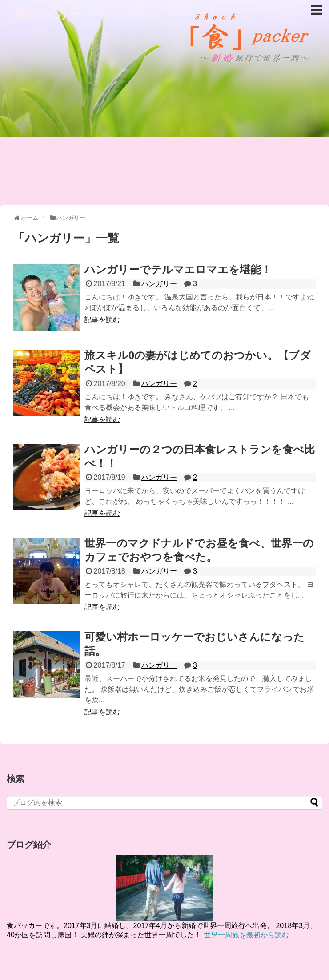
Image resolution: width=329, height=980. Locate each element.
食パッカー (47, 14)
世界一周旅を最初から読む (246, 935)
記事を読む (102, 320)
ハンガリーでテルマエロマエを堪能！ (178, 269)
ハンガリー (159, 284)
